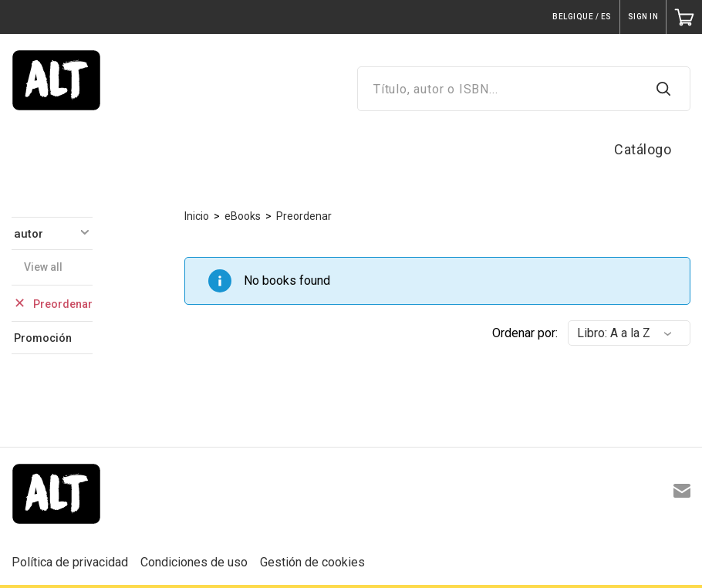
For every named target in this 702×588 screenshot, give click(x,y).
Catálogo (643, 149)
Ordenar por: (525, 333)
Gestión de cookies (312, 562)
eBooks (243, 216)
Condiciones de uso (194, 562)
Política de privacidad (70, 562)
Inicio (197, 216)
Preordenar (304, 216)
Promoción (43, 338)
